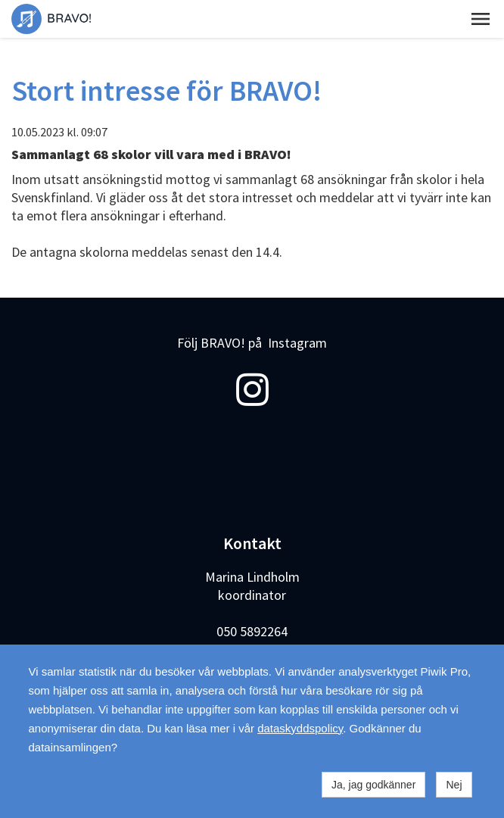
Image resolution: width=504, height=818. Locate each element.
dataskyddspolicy (300, 728)
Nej (454, 785)
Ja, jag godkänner (373, 785)
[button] (481, 19)
